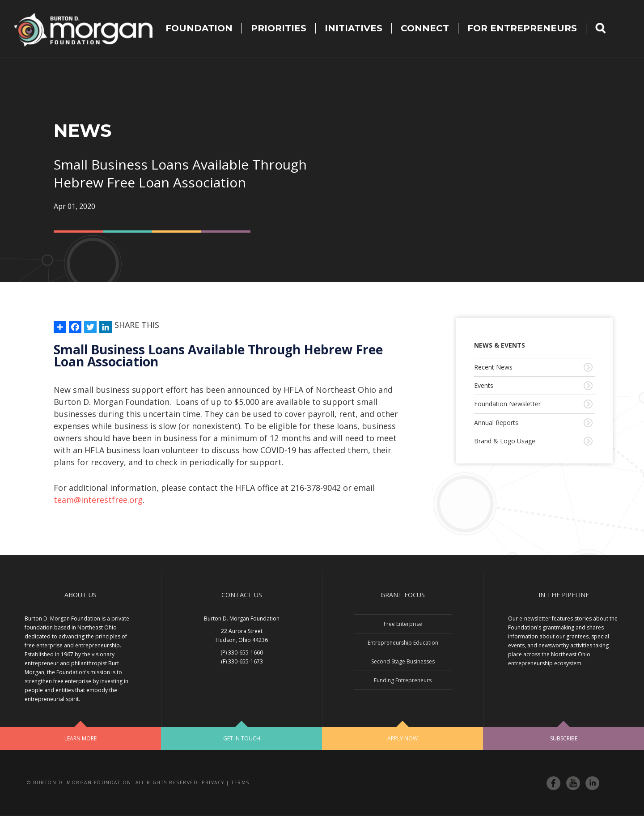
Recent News (493, 367)
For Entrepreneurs (522, 28)
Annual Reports (496, 423)
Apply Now (402, 738)
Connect (425, 28)
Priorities (279, 28)
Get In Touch (242, 738)
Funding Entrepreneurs (403, 680)
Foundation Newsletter (507, 404)
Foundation (199, 28)
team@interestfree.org (98, 500)
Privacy (213, 782)
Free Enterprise (403, 624)
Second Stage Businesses (403, 661)
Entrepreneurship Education (403, 643)
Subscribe (564, 738)
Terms (240, 782)
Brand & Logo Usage (505, 441)
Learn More (80, 738)
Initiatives (354, 28)
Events (484, 385)
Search (606, 28)
